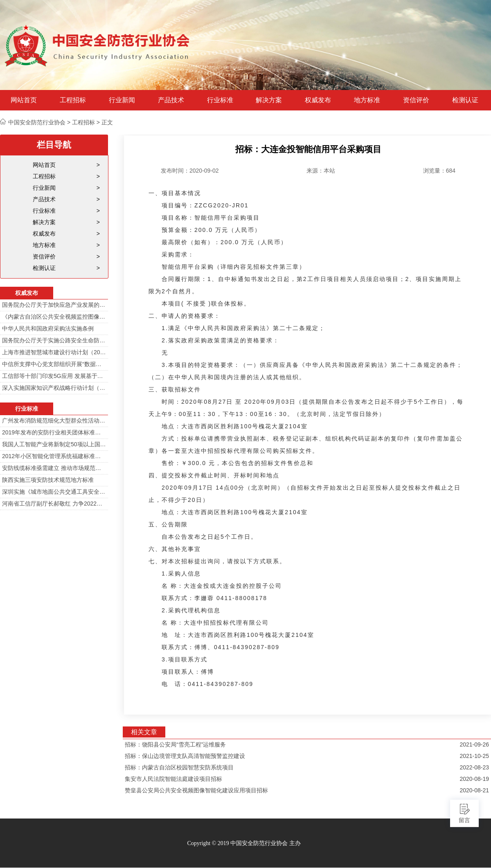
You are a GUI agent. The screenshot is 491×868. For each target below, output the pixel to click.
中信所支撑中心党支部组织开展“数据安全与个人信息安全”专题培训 (54, 364)
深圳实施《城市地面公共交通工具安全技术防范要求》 (54, 492)
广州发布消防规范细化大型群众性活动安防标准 (54, 421)
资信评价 (416, 100)
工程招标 (73, 100)
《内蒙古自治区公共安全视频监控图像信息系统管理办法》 (54, 317)
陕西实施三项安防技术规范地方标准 (48, 480)
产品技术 (171, 100)
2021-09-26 (474, 744)
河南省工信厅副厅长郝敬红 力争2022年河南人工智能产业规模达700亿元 (54, 504)
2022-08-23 (474, 767)
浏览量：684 (439, 171)
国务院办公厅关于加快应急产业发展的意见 (54, 305)
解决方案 (269, 100)
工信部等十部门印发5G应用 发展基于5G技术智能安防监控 (54, 376)
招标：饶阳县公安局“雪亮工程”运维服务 (175, 744)
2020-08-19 (474, 779)
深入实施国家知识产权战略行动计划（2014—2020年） (54, 388)
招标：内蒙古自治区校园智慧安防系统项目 (179, 767)
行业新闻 (122, 100)
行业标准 (220, 100)
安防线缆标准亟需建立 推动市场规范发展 (54, 468)
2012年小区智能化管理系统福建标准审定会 (54, 456)
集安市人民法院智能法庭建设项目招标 (173, 779)
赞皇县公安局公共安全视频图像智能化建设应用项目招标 (196, 790)
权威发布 (318, 100)
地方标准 (367, 100)
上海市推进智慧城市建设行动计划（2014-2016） (54, 352)
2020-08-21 (474, 790)
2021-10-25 (474, 756)
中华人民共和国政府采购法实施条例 (48, 328)
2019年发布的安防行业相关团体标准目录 (54, 432)
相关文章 (144, 732)
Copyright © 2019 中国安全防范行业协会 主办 (244, 843)
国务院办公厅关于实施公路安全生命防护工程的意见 (54, 340)
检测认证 (465, 100)
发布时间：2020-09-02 (190, 171)
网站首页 (24, 100)
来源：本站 (321, 171)
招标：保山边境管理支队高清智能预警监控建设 (185, 756)
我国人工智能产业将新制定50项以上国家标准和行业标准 (54, 444)
